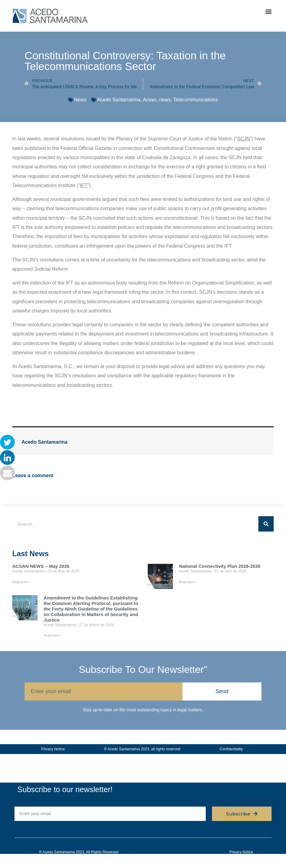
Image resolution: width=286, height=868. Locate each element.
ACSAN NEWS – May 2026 (41, 566)
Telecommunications (196, 100)
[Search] (266, 524)
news (165, 100)
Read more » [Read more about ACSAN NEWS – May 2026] (21, 582)
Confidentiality (231, 749)
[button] (269, 11)
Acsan (150, 100)
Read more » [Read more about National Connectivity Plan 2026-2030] (188, 582)
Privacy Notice (53, 749)
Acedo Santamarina (119, 100)
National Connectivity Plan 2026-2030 (220, 566)
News (80, 100)
